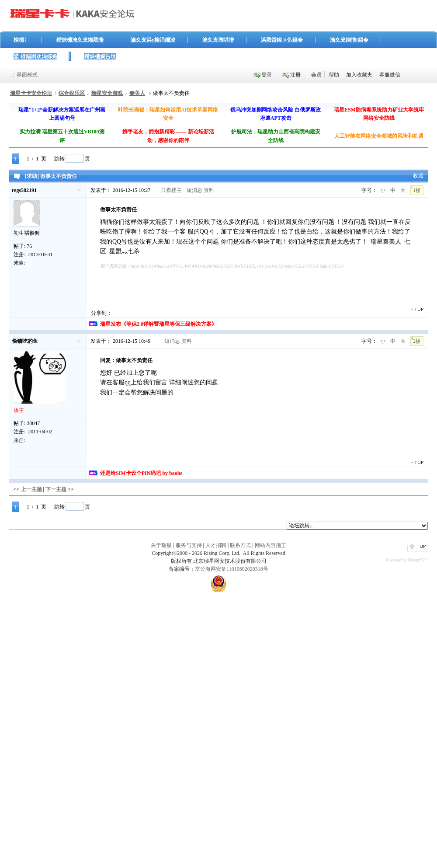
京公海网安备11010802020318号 (232, 569)
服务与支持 (189, 545)
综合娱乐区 (72, 93)
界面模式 (27, 75)
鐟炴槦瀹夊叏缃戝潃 (80, 40)
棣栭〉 (21, 40)
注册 (295, 75)
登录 (267, 75)
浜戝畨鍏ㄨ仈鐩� (282, 40)
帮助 (334, 75)
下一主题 (56, 489)
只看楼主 (171, 190)
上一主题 (31, 489)
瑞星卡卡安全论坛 (31, 93)
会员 (316, 75)
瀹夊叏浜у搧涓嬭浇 (153, 40)
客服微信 (390, 75)
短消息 (194, 190)
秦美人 (137, 93)
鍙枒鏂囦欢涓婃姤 (35, 56)
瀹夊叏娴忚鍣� (349, 40)
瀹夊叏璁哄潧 (218, 40)
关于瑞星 (161, 545)
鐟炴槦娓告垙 (100, 56)
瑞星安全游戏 (107, 93)
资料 (209, 190)
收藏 (418, 176)
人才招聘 (216, 545)
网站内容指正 (271, 545)
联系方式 (240, 545)
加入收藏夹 (359, 75)
